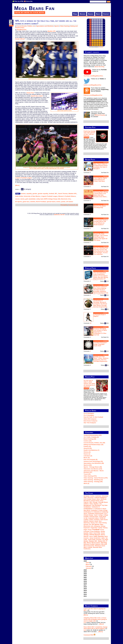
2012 (85, 594)
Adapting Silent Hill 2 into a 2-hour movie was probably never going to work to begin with (95, 619)
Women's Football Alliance (67, 196)
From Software (95, 531)
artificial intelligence (100, 498)
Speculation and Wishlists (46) (94, 463)
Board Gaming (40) (90, 439)
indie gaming (99, 536)
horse (91, 536)
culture (91, 520)
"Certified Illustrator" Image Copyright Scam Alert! (100, 344)
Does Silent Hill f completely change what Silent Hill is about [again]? (96, 628)
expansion (87, 528)
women (23, 194)
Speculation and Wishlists (45, 26)
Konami (99, 540)
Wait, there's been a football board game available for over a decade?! (101, 166)
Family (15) (87, 446)
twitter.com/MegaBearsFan (92, 85)
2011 (85, 596)
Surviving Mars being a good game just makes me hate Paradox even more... (101, 194)
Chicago (95, 502)
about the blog (99, 67)
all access (91, 498)
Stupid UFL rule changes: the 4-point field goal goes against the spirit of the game (101, 237)
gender (35, 194)
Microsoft (104, 544)
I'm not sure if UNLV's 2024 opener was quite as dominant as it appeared (89, 384)
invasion (86, 538)
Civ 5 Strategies (89, 415)
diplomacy (87, 523)
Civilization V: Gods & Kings (99, 510)
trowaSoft (101, 47)
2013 (85, 592)
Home (75, 14)
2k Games (87, 496)
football (51, 194)
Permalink (64, 205)
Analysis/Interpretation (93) (93, 435)
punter (63, 202)
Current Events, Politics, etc (26, 26)
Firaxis (90, 530)
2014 (85, 591)
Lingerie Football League (23, 178)
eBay (102, 525)
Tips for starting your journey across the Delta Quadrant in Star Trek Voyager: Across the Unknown (101, 251)
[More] (17, 185)
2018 (85, 583)
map (85, 543)
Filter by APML (19, 1)
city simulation (97, 505)
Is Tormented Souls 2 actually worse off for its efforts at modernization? (101, 222)
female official (20, 39)
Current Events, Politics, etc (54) (94, 443)
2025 (85, 570)
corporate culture (94, 518)
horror (86, 536)
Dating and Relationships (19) (94, 445)
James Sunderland (95, 538)
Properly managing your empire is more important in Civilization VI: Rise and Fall (100, 332)
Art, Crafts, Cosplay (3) (91, 437)
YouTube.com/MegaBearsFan (93, 76)
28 (91, 323)
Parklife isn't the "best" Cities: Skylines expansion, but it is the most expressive (101, 359)
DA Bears (97, 520)
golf (27, 199)
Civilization (87, 507)
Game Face (30, 93)
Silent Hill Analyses (90, 419)
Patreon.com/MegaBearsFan (93, 95)
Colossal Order (94, 517)
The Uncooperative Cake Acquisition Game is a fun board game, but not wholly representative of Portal (101, 277)
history (103, 535)
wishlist (33, 202)
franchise (87, 531)
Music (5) (87, 458)
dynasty (86, 525)
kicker (58, 202)
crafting (86, 520)
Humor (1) (87, 454)
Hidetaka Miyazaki (95, 535)
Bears (98, 499)
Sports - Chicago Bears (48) (93, 467)
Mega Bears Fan (34, 8)
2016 (85, 587)
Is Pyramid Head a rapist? (100, 315)
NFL (56, 194)
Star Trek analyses (90, 423)
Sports (57, 26)
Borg (102, 501)
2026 (96, 565)
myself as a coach (37, 96)
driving (104, 523)
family (100, 528)
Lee (85, 622)
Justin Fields (92, 540)
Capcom (86, 502)
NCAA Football (41, 202)
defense (86, 521)
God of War (97, 533)
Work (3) (86, 483)
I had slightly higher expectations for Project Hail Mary (100, 180)
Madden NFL (73, 194)
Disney (93, 523)
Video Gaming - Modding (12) (93, 480)
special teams (51, 202)
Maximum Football (89, 544)
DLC (97, 523)
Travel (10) (87, 474)
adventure (105, 496)
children (86, 504)
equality (29, 194)
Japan (103, 538)
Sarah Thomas (63, 194)
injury (106, 536)
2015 (85, 589)
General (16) (88, 448)
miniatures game (100, 546)
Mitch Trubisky (88, 547)
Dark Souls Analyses (91, 421)
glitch (91, 533)
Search (91, 14)
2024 (85, 572)
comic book (103, 517)
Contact (106, 14)
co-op (86, 518)
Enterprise (97, 526)
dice (100, 521)
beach (94, 499)
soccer (18, 199)
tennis (23, 199)
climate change (88, 515)
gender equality (43, 194)
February (89, 566)
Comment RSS (90, 635)
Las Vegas (105, 540)
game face (26, 202)
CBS (91, 502)
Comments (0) (73, 205)
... (104, 149)
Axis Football (88, 499)
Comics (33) (88, 441)
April (87, 563)
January (88, 568)
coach (96, 515)
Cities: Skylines (94, 504)
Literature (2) (88, 456)
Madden (86, 541)
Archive (83, 14)
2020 (85, 579)
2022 (85, 576)
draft (100, 523)
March (88, 564)
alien (85, 498)
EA (90, 525)
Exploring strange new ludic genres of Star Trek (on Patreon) (90, 133)
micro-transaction (89, 546)
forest (102, 530)
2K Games (70, 202)
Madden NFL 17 (103, 541)
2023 (85, 574)
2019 (85, 581)
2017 (85, 585)
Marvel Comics (96, 543)
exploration (94, 528)
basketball (32, 199)
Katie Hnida (19, 196)
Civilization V (89, 509)
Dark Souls (104, 520)
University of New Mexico (32, 196)
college (100, 515)
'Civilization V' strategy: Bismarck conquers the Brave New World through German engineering (100, 304)
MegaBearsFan (22, 30)
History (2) (87, 452)
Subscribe (29, 1)
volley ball (40, 199)
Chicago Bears (103, 502)
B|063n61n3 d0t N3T (59, 215)
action (92, 496)
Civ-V (106, 513)
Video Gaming (65, 26)
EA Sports (19, 202)
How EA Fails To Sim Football (93, 417)
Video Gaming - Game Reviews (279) (96, 478)
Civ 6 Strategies (89, 413)
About (98, 14)
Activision (98, 496)
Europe (103, 526)
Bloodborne (87, 501)
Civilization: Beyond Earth (96, 513)
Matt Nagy (104, 543)
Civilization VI (88, 512)
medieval (98, 544)
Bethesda (104, 499)
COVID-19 (102, 518)
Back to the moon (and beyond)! (100, 207)
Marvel (89, 543)
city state (105, 505)
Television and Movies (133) (93, 469)
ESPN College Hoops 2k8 (52, 199)
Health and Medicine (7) (92, 450)
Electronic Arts (66, 199)
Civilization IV (96, 507)
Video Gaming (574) (90, 476)
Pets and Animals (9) (91, 459)
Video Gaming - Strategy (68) (93, 482)
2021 (85, 577)
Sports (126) (88, 465)
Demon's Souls (94, 521)
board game (95, 501)
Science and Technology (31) (93, 461)
